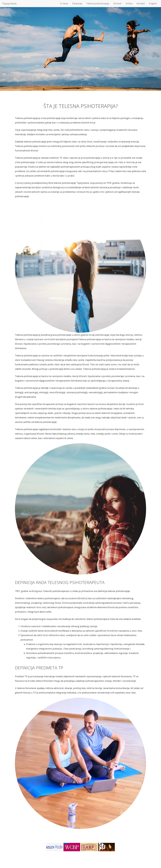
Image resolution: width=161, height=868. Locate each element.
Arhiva (129, 3)
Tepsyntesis (9, 3)
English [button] (153, 3)
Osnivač (117, 3)
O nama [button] (64, 3)
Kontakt (141, 3)
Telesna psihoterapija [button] (98, 3)
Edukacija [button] (77, 3)
